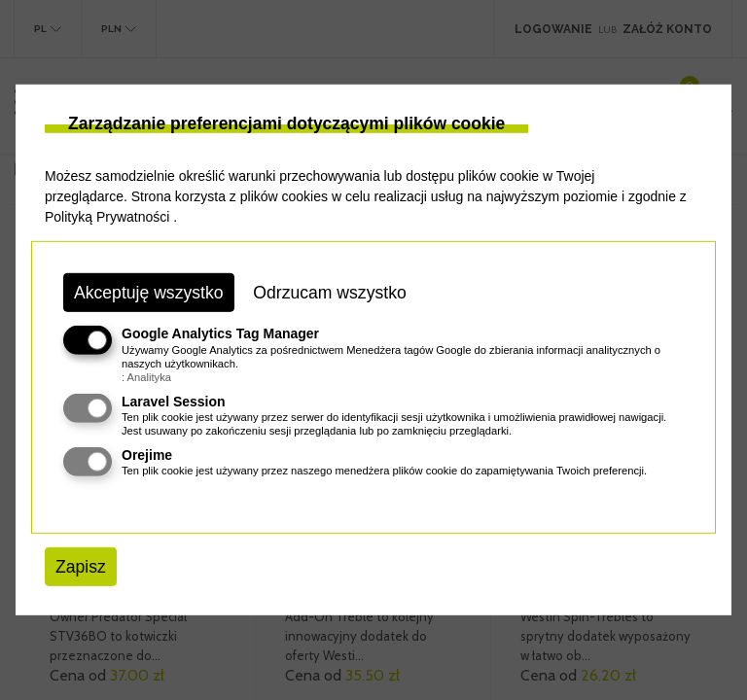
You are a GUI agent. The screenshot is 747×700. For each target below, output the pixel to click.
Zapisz (81, 567)
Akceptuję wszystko (149, 293)
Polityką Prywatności (107, 217)
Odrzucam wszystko (329, 293)
